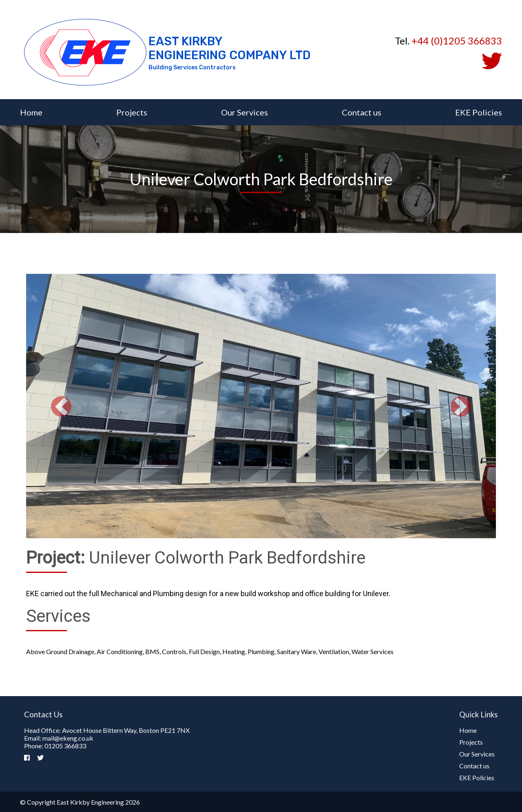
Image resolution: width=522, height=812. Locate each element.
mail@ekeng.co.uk (68, 738)
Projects (132, 112)
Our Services (244, 112)
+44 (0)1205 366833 (457, 41)
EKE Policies (479, 112)
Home (31, 112)
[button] (61, 407)
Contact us (362, 112)
